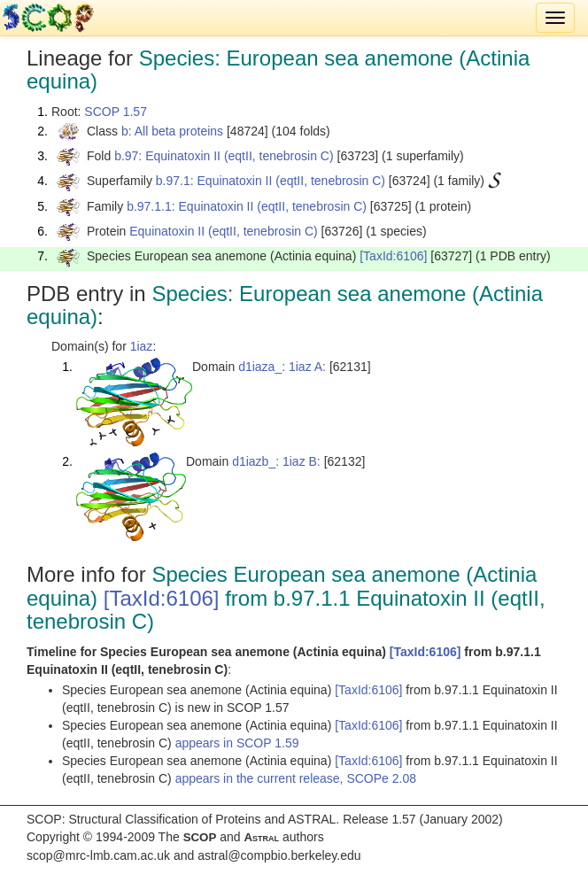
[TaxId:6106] (393, 256)
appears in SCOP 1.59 (237, 743)
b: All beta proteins (172, 131)
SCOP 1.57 (116, 112)
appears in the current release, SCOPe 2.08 (296, 778)
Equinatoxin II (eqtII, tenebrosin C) (223, 231)
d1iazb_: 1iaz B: (276, 461)
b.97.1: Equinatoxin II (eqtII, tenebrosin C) (271, 181)
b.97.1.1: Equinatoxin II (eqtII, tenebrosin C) (247, 206)
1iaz (142, 346)
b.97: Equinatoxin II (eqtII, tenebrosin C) (224, 156)
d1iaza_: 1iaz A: (282, 367)
